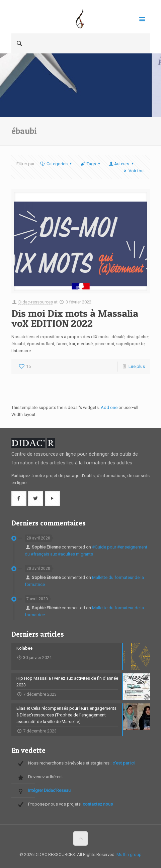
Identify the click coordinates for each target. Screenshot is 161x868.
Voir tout (133, 171)
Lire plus (137, 366)
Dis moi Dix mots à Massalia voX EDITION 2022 (75, 318)
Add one (109, 407)
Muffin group (129, 854)
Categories (57, 164)
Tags (91, 164)
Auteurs (122, 164)
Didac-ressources (36, 302)
